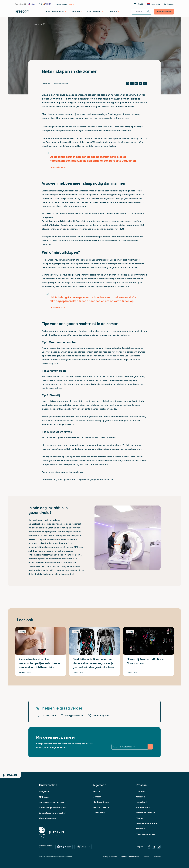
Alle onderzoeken (48, 818)
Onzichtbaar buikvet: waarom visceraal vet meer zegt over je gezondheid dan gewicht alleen (93, 663)
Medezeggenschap (146, 834)
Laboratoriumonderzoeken (52, 813)
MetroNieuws (76, 472)
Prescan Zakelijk (101, 807)
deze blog (52, 479)
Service (97, 791)
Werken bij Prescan (145, 813)
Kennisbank (142, 802)
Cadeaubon (99, 813)
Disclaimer (157, 857)
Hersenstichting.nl (57, 472)
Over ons (140, 791)
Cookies (146, 857)
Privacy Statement (110, 857)
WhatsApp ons (98, 716)
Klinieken (140, 797)
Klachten (140, 829)
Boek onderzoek (164, 12)
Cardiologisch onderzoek (52, 802)
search (148, 12)
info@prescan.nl (72, 716)
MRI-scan (44, 797)
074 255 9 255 (46, 716)
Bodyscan (44, 792)
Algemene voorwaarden (130, 857)
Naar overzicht (37, 24)
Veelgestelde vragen (146, 823)
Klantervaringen (101, 802)
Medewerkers (143, 807)
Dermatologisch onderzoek (53, 808)
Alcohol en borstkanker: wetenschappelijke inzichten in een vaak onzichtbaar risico (39, 663)
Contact (97, 797)
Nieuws (139, 818)
